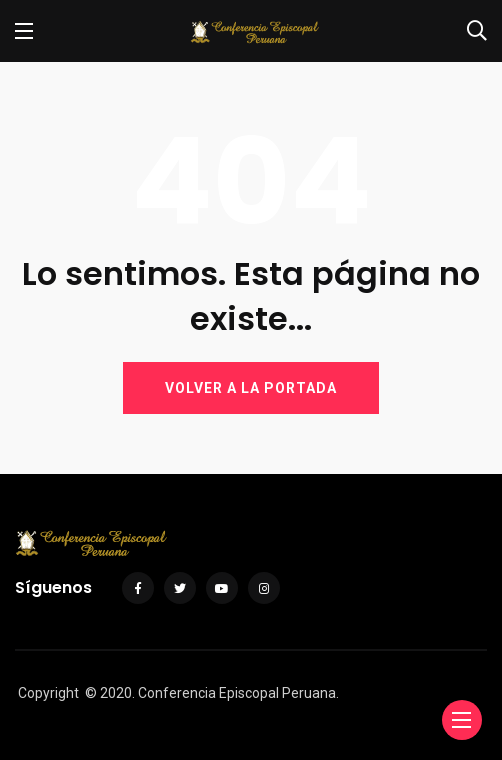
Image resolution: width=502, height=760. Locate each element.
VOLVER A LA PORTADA (251, 388)
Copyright (48, 693)
